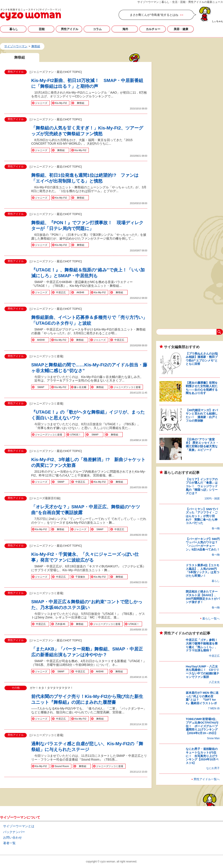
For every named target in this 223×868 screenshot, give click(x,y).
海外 (125, 29)
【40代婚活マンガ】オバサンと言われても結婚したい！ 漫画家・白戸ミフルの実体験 (202, 415)
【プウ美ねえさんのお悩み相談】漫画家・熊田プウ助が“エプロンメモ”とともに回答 (202, 359)
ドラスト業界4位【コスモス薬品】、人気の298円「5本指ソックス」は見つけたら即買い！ (202, 570)
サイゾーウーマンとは (19, 826)
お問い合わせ (12, 837)
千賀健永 (80, 577)
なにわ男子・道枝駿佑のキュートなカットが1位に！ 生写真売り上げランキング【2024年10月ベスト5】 (202, 756)
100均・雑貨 (212, 499)
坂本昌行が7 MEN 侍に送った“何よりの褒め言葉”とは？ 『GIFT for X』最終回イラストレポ (202, 698)
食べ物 (216, 528)
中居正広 (61, 292)
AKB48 (80, 292)
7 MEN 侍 (214, 708)
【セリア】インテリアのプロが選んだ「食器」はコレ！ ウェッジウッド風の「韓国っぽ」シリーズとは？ (202, 486)
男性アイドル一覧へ (207, 779)
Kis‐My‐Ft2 (80, 150)
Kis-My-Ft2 (61, 103)
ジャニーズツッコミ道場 (127, 387)
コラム (97, 29)
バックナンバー (14, 832)
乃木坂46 (60, 624)
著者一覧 (9, 843)
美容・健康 (181, 29)
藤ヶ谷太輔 (80, 387)
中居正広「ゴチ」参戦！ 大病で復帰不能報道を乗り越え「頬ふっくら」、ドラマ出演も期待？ (203, 645)
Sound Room (62, 766)
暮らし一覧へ (211, 619)
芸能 (42, 29)
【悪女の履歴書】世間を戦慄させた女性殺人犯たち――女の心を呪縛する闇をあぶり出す (202, 388)
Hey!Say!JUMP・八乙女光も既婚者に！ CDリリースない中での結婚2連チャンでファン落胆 (202, 672)
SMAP (41, 387)
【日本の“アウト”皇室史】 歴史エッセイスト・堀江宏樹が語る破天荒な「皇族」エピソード (202, 445)
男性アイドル (70, 29)
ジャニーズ (41, 103)
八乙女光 (214, 682)
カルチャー (153, 29)
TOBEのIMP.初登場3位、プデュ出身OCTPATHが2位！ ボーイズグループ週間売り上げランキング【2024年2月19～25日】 (202, 726)
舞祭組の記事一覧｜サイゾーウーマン (30, 14)
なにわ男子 (213, 768)
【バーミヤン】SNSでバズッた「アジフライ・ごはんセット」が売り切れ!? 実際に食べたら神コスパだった (202, 516)
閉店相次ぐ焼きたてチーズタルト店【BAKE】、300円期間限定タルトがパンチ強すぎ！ (203, 597)
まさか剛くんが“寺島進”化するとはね (154, 15)
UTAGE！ (76, 435)
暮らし (14, 29)
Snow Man (213, 738)
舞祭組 (81, 103)
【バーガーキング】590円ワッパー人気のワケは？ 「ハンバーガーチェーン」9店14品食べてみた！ (203, 544)
